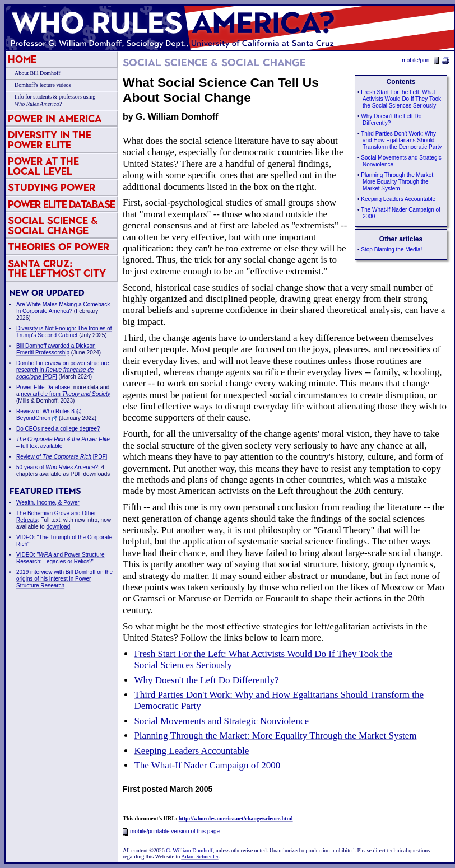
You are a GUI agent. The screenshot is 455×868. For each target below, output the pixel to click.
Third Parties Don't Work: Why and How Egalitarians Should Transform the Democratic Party (401, 140)
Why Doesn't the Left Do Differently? (206, 680)
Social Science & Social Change (53, 225)
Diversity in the (50, 140)
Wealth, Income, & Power (48, 503)
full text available (41, 446)
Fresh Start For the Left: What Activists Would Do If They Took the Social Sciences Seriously (401, 99)
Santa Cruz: (57, 269)
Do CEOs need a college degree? (58, 429)
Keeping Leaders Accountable (398, 199)
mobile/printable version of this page (171, 831)
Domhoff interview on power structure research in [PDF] (62, 370)
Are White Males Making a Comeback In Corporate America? (63, 308)
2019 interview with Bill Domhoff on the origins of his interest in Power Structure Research (64, 579)
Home (22, 59)
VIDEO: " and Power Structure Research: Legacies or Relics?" (61, 558)
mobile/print (426, 60)
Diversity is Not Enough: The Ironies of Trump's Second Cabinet (64, 332)
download (58, 527)
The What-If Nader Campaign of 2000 (207, 765)
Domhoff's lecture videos (43, 85)
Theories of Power (59, 247)
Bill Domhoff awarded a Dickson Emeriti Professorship (56, 349)
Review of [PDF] (62, 457)
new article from (66, 394)
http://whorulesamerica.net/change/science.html (236, 818)
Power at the (43, 166)
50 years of (57, 467)
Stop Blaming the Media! (391, 249)
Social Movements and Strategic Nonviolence (221, 721)
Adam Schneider (199, 857)
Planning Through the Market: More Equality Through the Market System (398, 182)
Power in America (55, 118)
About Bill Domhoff (37, 73)
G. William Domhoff (189, 850)
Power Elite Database (61, 204)
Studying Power (52, 187)
